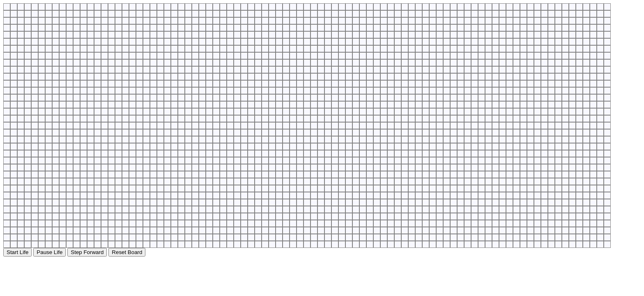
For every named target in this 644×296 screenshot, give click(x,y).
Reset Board (127, 252)
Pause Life (49, 252)
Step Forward (87, 252)
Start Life (17, 252)
